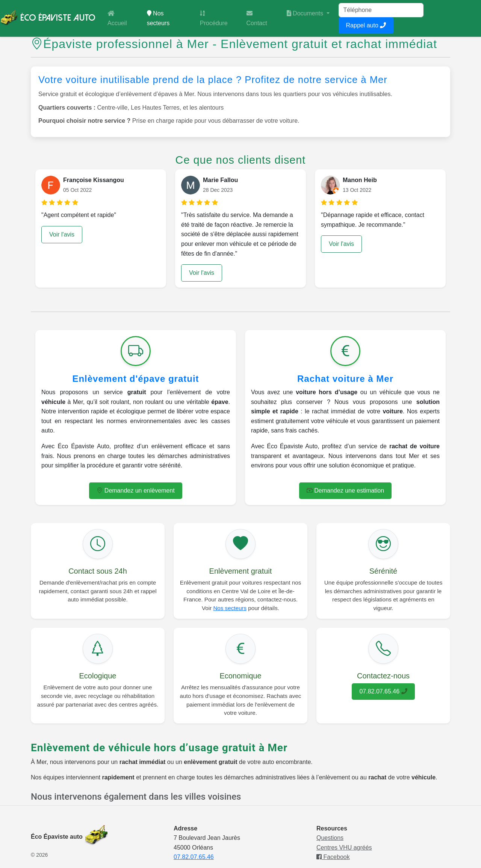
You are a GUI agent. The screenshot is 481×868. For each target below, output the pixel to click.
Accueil (117, 18)
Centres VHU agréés (344, 848)
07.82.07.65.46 (383, 691)
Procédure (214, 18)
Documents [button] (306, 13)
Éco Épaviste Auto (48, 18)
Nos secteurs (169, 18)
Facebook (333, 857)
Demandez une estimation (345, 491)
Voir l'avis (62, 234)
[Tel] (381, 10)
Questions (330, 838)
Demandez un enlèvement (135, 491)
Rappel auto (366, 25)
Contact (257, 18)
